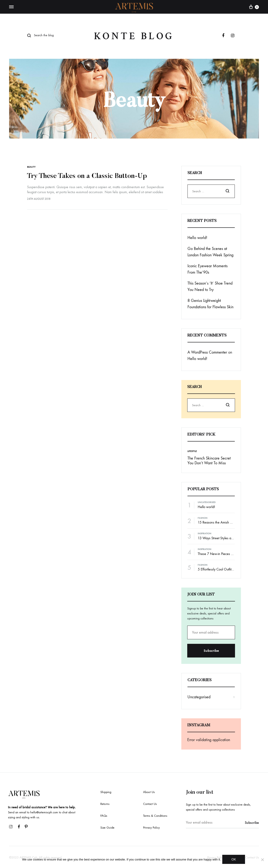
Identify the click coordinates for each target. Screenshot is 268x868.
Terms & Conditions (155, 816)
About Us (149, 792)
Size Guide (107, 828)
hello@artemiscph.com (44, 812)
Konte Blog (134, 36)
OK (235, 860)
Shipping (106, 792)
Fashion (203, 518)
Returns (105, 804)
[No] (262, 860)
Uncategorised (207, 502)
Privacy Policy (151, 828)
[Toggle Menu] (11, 7)
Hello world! (197, 238)
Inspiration (205, 534)
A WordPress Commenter (207, 352)
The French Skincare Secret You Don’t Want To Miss (209, 461)
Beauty (31, 167)
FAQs (104, 816)
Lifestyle (192, 451)
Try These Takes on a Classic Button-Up (87, 176)
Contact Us (150, 804)
